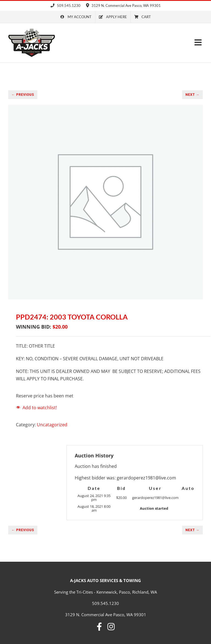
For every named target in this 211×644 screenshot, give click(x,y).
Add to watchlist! (40, 408)
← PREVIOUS (23, 95)
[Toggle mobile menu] (199, 42)
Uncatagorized (52, 425)
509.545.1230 (66, 6)
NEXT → (192, 95)
